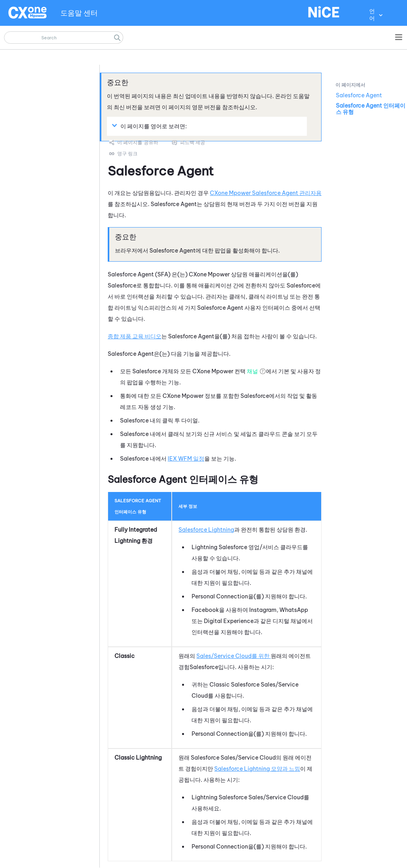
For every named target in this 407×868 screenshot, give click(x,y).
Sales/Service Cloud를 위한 (234, 656)
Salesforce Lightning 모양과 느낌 (257, 769)
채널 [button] (252, 371)
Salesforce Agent (359, 95)
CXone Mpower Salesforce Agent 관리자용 (266, 193)
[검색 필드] (64, 38)
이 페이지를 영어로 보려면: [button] (150, 126)
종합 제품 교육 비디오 (135, 336)
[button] (117, 38)
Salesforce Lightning (206, 530)
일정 (186, 459)
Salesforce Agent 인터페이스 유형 (371, 109)
